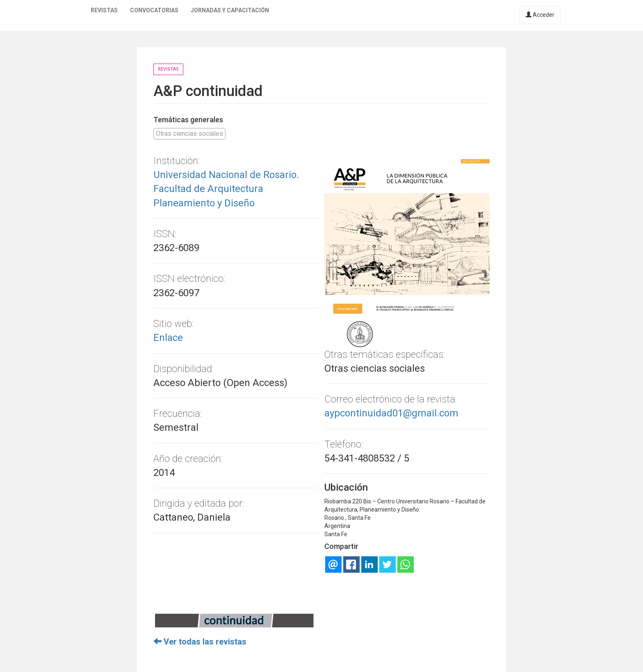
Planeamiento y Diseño (204, 203)
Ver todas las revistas (200, 642)
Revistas (104, 10)
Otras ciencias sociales (189, 134)
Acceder (540, 15)
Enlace (168, 338)
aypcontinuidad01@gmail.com (391, 413)
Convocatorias (154, 10)
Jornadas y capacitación (230, 10)
